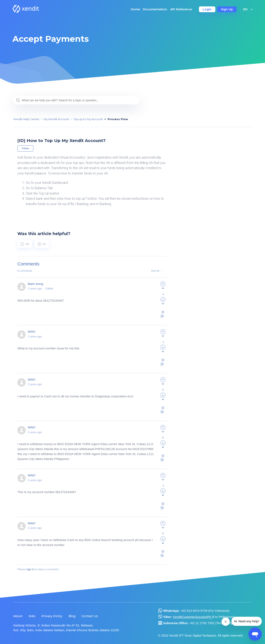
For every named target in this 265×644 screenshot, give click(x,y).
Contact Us (90, 616)
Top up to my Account (88, 119)
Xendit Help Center (26, 119)
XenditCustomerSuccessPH (192, 617)
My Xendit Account (56, 119)
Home (135, 9)
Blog (72, 616)
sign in (30, 569)
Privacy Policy (52, 616)
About (18, 616)
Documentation (155, 9)
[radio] (25, 244)
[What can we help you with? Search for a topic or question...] (76, 100)
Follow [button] (25, 148)
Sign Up (227, 9)
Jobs (32, 616)
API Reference (181, 9)
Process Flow (118, 119)
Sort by (157, 271)
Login (207, 9)
